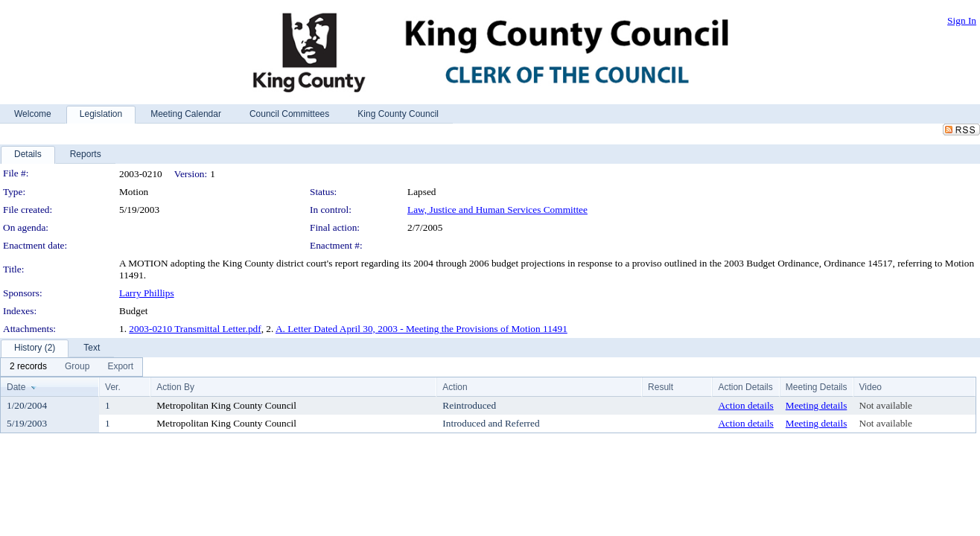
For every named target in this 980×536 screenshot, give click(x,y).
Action (455, 387)
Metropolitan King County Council (226, 405)
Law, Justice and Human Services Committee (497, 210)
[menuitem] (28, 367)
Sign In (962, 20)
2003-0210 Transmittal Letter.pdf (195, 329)
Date (16, 387)
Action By (175, 387)
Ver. (113, 387)
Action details (745, 405)
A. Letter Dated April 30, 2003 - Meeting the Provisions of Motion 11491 (421, 329)
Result (661, 387)
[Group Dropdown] (77, 367)
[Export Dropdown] (120, 367)
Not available (886, 405)
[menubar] (71, 367)
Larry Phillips (147, 293)
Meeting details (817, 405)
